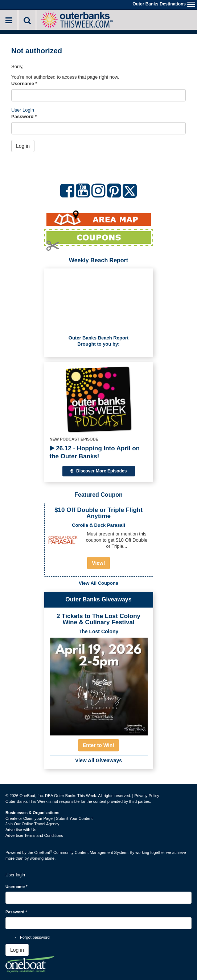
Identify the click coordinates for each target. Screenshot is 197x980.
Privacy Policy (147, 796)
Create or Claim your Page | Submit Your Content (49, 818)
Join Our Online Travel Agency (32, 824)
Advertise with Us (21, 830)
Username (24, 84)
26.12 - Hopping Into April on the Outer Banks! (95, 452)
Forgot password (35, 937)
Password (24, 116)
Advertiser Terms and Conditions (34, 835)
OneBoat (44, 852)
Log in (23, 146)
